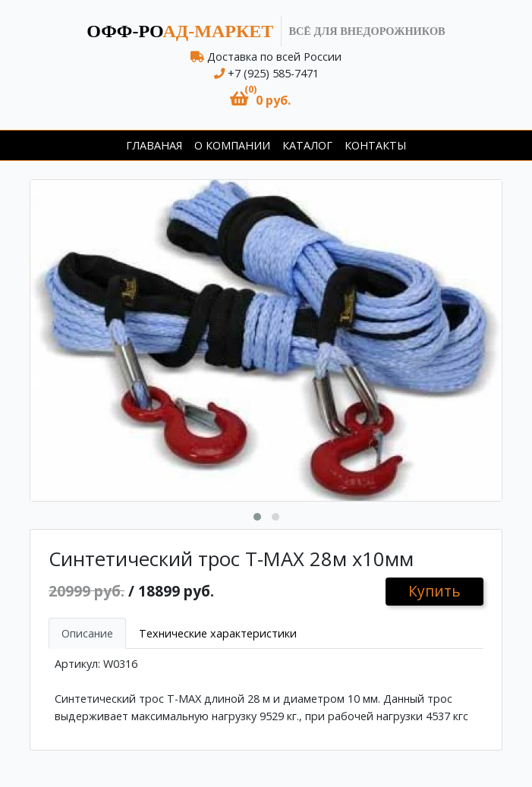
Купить (434, 591)
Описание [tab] (87, 633)
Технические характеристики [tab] (218, 633)
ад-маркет (180, 31)
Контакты (375, 145)
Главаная (154, 145)
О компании (232, 145)
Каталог (307, 145)
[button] (260, 99)
